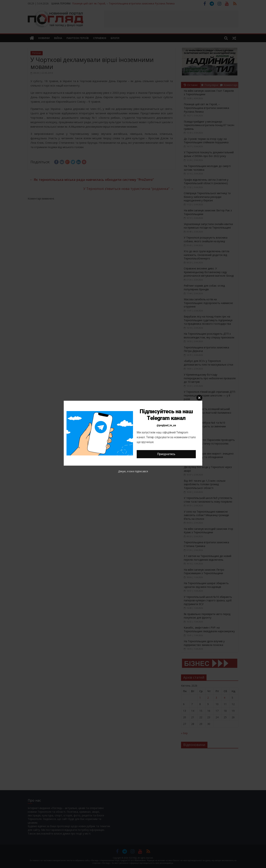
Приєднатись (166, 454)
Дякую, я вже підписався (133, 471)
